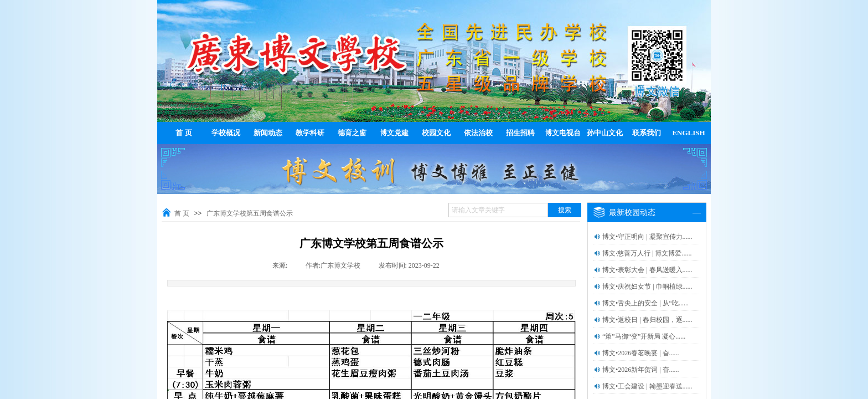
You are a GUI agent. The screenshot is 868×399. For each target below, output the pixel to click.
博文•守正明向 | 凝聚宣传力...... (647, 237)
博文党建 (394, 133)
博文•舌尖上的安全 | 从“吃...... (645, 303)
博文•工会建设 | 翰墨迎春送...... (647, 386)
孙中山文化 (605, 133)
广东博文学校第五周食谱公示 (250, 213)
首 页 (184, 133)
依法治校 (478, 133)
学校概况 (226, 133)
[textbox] (498, 210)
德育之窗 (352, 133)
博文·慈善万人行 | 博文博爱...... (647, 253)
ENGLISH (688, 133)
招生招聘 (520, 133)
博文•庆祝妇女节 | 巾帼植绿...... (647, 287)
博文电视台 (563, 133)
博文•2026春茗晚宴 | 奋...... (641, 353)
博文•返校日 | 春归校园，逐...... (647, 320)
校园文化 (436, 133)
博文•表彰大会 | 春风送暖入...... (647, 270)
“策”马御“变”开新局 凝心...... (644, 336)
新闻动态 (268, 133)
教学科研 (310, 133)
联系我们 (647, 133)
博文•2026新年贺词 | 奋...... (641, 370)
